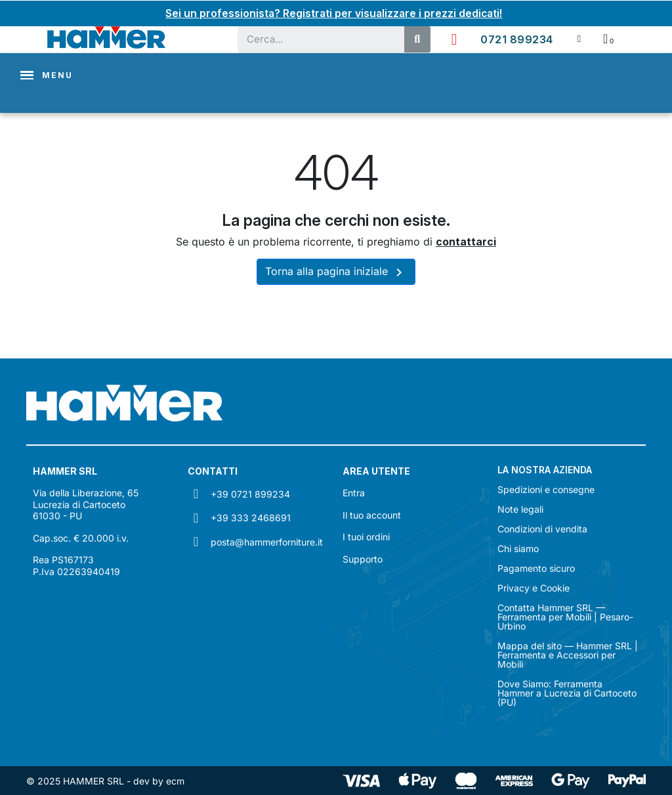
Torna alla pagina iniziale (336, 272)
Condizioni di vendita (542, 528)
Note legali (520, 509)
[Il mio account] (579, 38)
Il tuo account (372, 514)
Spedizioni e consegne (546, 489)
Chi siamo (518, 548)
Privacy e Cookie (534, 588)
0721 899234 (517, 39)
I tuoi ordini (366, 537)
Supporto (363, 558)
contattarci (466, 242)
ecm (175, 780)
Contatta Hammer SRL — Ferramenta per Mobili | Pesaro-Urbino (565, 616)
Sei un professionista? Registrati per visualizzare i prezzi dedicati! (334, 13)
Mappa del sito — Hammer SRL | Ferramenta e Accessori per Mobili (568, 655)
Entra (354, 493)
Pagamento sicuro (536, 568)
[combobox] (314, 39)
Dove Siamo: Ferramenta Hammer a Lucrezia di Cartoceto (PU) (567, 693)
